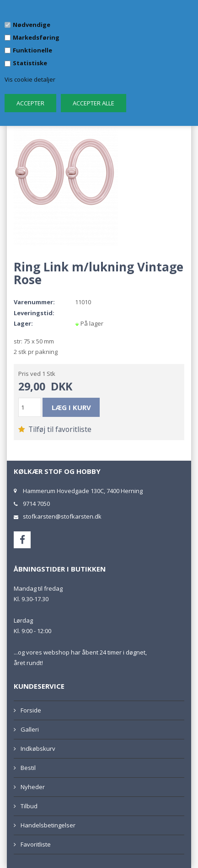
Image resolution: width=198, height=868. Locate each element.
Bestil (28, 768)
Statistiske (30, 63)
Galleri (30, 729)
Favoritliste (36, 844)
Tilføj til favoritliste (55, 429)
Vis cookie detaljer (30, 79)
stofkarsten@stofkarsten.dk (62, 516)
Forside (31, 710)
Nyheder (33, 787)
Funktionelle (32, 50)
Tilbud (29, 806)
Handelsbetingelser (48, 825)
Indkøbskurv (38, 748)
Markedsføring (36, 37)
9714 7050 (36, 504)
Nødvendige (32, 25)
